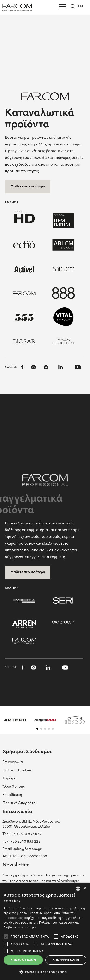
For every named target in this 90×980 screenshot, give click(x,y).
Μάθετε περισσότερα (28, 186)
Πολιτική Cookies (17, 770)
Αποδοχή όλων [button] (23, 960)
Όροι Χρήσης (14, 787)
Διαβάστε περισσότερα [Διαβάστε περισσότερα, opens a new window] (20, 927)
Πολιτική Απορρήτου (20, 803)
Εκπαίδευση (12, 795)
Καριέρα (9, 779)
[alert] (45, 931)
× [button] (85, 888)
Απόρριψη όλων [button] (66, 960)
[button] (37, 729)
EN (80, 6)
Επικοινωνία (13, 762)
